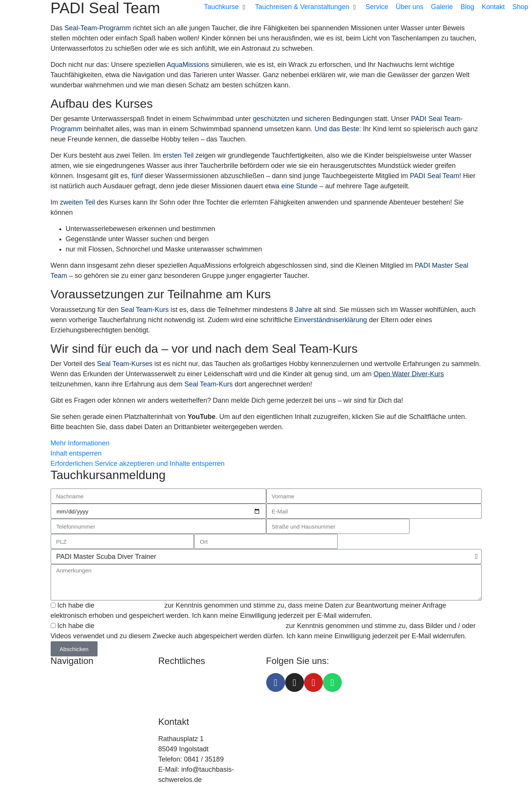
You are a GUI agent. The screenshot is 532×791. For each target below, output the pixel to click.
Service (62, 698)
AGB (166, 698)
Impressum (175, 678)
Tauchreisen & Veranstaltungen (98, 688)
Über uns (64, 709)
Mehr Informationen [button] (80, 443)
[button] (226, 7)
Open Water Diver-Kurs (409, 374)
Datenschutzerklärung (130, 605)
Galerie (62, 739)
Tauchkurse (68, 678)
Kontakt (62, 729)
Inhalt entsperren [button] (76, 453)
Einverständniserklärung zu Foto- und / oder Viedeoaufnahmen (191, 626)
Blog (57, 719)
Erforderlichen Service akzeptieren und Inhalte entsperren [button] (138, 464)
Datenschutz (177, 688)
